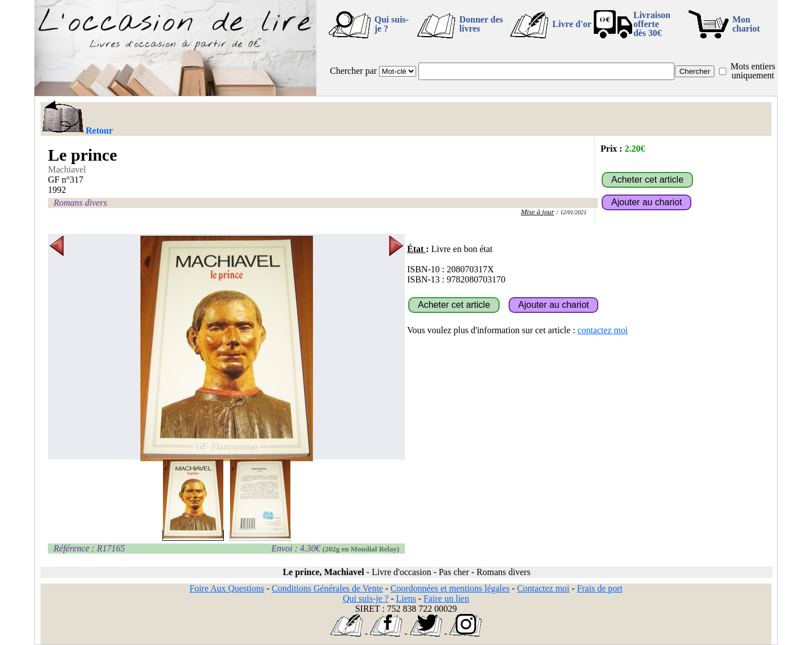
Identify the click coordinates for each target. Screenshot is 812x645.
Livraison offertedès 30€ (652, 24)
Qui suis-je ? (392, 24)
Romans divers (80, 203)
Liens (406, 598)
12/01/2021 (573, 212)
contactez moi (603, 330)
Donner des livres (481, 24)
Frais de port (600, 588)
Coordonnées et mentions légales (450, 588)
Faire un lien (446, 598)
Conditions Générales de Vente (327, 588)
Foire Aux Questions (227, 588)
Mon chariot (746, 24)
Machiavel (67, 169)
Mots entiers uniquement (753, 71)
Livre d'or (572, 24)
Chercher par (353, 71)
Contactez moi (543, 588)
